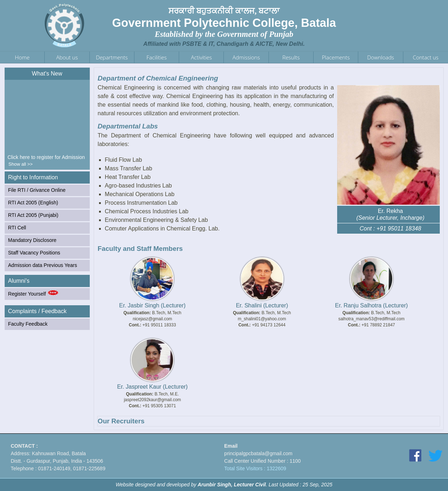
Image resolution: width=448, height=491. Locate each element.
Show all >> (21, 164)
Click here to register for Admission (46, 159)
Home (22, 57)
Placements (336, 57)
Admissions (246, 57)
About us (67, 57)
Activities (201, 57)
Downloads (381, 57)
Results (291, 57)
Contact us (425, 57)
